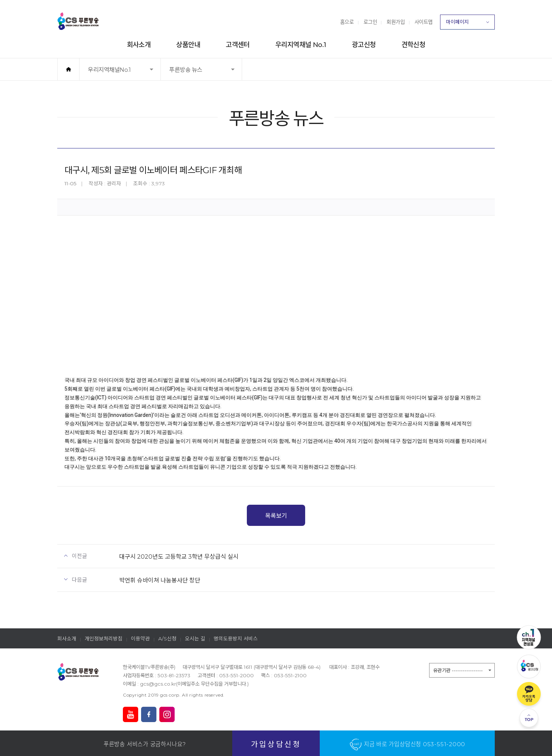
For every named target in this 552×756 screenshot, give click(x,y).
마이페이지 (467, 24)
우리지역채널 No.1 (301, 45)
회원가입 (396, 22)
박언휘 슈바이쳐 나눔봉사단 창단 (160, 580)
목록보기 (276, 516)
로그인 (370, 22)
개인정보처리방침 (104, 639)
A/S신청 (167, 639)
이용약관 (140, 639)
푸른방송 (78, 21)
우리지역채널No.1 (112, 73)
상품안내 (188, 45)
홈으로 (347, 22)
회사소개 (139, 45)
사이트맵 (424, 22)
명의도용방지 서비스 (236, 639)
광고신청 (364, 45)
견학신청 (413, 45)
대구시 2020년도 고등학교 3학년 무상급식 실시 (179, 557)
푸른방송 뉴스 (193, 73)
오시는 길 (195, 639)
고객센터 (238, 45)
